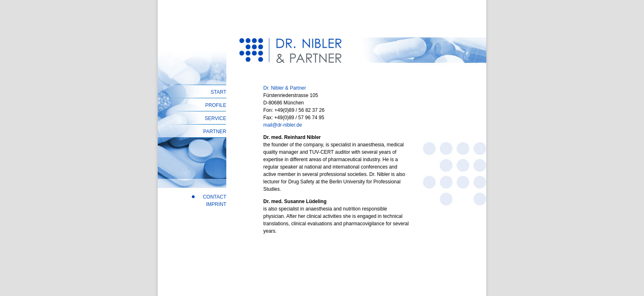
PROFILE (216, 105)
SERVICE (216, 118)
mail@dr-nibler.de (283, 125)
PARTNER (215, 132)
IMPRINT (216, 204)
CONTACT (215, 197)
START (218, 92)
